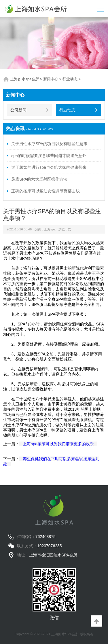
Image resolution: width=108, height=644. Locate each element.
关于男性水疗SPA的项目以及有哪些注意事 (49, 144)
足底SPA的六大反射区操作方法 (39, 179)
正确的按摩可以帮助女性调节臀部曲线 (46, 191)
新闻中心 (51, 79)
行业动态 (70, 79)
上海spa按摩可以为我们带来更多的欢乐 (58, 444)
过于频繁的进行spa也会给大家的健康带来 (49, 167)
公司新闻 (18, 110)
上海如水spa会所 (25, 79)
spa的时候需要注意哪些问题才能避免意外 (49, 156)
